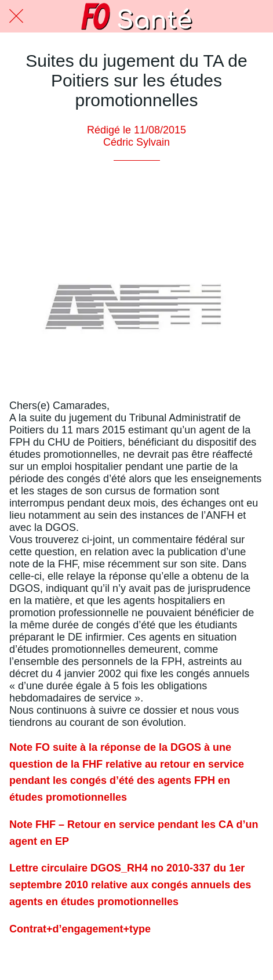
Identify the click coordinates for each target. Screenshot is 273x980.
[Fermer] (16, 16)
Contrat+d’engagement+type (80, 929)
